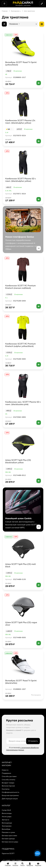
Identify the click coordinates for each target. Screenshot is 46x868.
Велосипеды (7, 813)
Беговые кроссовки (9, 835)
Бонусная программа (10, 795)
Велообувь (6, 829)
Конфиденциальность (11, 792)
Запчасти (6, 820)
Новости (5, 770)
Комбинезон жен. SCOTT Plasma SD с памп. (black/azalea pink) (23, 403)
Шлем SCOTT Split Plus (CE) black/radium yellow (18, 461)
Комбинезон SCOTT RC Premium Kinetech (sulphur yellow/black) (20, 345)
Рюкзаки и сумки (8, 832)
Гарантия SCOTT (8, 853)
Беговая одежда (8, 839)
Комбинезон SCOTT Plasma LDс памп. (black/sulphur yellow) (20, 122)
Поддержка (6, 773)
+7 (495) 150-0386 (12, 861)
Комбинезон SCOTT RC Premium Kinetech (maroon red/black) (20, 287)
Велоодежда (7, 823)
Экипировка (15, 11)
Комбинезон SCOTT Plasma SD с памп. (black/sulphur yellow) (21, 180)
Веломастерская (8, 786)
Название (14, 24)
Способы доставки (9, 776)
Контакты (6, 789)
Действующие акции (10, 799)
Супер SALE (6, 810)
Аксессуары (7, 816)
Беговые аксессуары (10, 842)
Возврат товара (8, 783)
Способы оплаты (9, 780)
